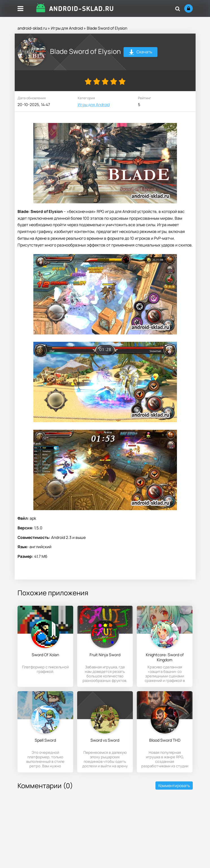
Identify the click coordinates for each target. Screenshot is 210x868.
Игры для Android (67, 28)
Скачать (140, 53)
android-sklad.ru (32, 28)
